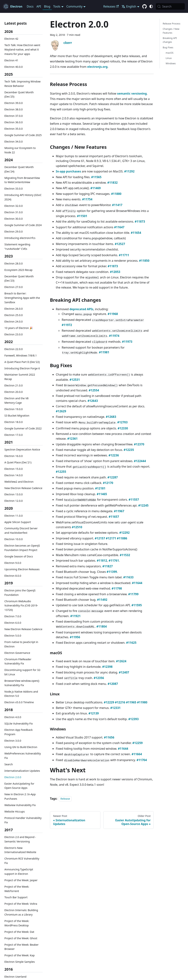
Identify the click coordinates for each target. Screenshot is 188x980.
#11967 (119, 511)
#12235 (129, 450)
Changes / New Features (171, 31)
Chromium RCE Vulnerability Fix (22, 861)
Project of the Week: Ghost (21, 938)
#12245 (143, 505)
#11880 (116, 194)
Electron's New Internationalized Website (20, 850)
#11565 (96, 177)
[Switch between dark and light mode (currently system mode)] (151, 6)
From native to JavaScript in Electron (21, 644)
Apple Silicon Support (18, 522)
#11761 (114, 561)
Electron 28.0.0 (14, 263)
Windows (171, 63)
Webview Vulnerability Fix (20, 805)
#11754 (87, 199)
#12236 (114, 455)
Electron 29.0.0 (14, 232)
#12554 (94, 390)
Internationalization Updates (22, 771)
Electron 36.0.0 (14, 122)
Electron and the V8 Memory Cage (16, 400)
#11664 (137, 754)
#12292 (124, 533)
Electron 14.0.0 (14, 475)
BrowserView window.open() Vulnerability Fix (22, 683)
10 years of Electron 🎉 (19, 328)
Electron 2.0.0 (13, 777)
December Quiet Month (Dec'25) (19, 94)
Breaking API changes (170, 40)
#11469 (95, 188)
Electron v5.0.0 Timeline (19, 702)
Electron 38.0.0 (14, 109)
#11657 (114, 517)
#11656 (109, 737)
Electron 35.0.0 (14, 129)
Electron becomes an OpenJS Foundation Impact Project (22, 548)
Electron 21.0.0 (14, 385)
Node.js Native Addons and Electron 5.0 (21, 694)
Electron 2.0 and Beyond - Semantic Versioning (20, 839)
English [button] (129, 6)
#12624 (121, 661)
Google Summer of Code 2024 (23, 225)
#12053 (115, 272)
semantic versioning (132, 93)
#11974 (114, 336)
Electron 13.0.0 (14, 494)
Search (9, 764)
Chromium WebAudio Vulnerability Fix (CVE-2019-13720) (21, 606)
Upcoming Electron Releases (22, 569)
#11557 (134, 500)
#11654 (136, 233)
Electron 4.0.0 (13, 717)
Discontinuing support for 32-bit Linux (23, 672)
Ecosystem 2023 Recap (18, 270)
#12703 (122, 422)
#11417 (117, 205)
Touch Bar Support (16, 897)
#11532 (125, 555)
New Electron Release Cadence (23, 488)
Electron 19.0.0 (14, 409)
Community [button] (75, 6)
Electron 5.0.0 (13, 636)
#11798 (117, 588)
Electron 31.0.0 (14, 212)
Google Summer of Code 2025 (23, 135)
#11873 (140, 221)
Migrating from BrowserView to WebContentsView (22, 180)
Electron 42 (11, 39)
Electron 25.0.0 (14, 315)
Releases (111, 6)
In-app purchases (68, 171)
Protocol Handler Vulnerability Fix (23, 820)
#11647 (119, 227)
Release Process (171, 24)
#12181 (100, 488)
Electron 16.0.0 (14, 456)
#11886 (122, 538)
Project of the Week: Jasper (21, 880)
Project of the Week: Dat (19, 932)
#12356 (99, 678)
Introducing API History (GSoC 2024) (23, 197)
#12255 (61, 472)
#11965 (131, 702)
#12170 (108, 483)
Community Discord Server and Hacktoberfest (21, 530)
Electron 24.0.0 (14, 321)
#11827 (108, 566)
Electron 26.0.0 (14, 309)
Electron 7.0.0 (13, 616)
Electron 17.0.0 (14, 435)
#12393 (133, 719)
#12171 (111, 538)
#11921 (75, 616)
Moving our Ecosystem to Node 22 (20, 150)
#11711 (124, 255)
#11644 (137, 583)
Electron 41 (11, 60)
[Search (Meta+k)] (170, 6)
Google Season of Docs (19, 556)
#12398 (107, 667)
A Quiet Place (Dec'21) (18, 462)
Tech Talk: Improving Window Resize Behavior (22, 84)
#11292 (129, 171)
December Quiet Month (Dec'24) (19, 169)
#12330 (123, 428)
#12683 (111, 417)
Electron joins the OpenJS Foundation (20, 593)
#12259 (138, 743)
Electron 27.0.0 (14, 287)
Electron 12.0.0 (14, 501)
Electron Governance (17, 653)
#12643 (93, 401)
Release (65, 799)
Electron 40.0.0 (14, 67)
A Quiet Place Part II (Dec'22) (22, 362)
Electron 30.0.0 (14, 219)
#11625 (131, 643)
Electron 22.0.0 (14, 349)
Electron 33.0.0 (14, 189)
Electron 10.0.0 (14, 539)
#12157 (100, 538)
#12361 (73, 439)
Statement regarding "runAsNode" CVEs (17, 247)
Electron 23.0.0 (14, 334)
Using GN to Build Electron (21, 747)
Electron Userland (15, 977)
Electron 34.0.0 (14, 142)
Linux (169, 58)
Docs (30, 6)
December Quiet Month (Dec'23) (19, 279)
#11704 (142, 760)
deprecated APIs (81, 309)
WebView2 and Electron (19, 482)
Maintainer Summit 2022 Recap (20, 377)
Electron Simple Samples (20, 962)
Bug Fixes (168, 47)
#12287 (113, 477)
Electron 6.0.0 (13, 623)
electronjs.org (97, 67)
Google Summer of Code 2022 (23, 428)
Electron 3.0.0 (13, 741)
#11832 (113, 183)
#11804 (102, 626)
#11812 (102, 561)
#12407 (124, 672)
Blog (47, 6)
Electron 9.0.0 (13, 563)
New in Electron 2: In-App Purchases (20, 796)
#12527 (120, 244)
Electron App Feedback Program (19, 732)
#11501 (82, 216)
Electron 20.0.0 (14, 392)
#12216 (120, 702)
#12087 (113, 684)
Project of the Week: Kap (20, 955)
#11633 (128, 577)
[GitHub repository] (144, 7)
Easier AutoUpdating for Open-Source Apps (19, 786)
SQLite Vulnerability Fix (19, 724)
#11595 (137, 605)
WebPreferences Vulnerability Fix (23, 756)
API (39, 6)
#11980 (142, 702)
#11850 (144, 261)
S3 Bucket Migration (17, 416)
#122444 (140, 461)
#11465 (102, 494)
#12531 (75, 380)
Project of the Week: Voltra (21, 904)
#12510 (77, 527)
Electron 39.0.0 (14, 103)
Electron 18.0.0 (14, 422)
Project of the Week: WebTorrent (17, 889)
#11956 (75, 637)
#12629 (61, 411)
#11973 (127, 342)
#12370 (139, 444)
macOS (169, 53)
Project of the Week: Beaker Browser (21, 947)
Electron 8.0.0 (13, 576)
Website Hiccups (15, 811)
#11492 (102, 600)
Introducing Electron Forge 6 (22, 368)
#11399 (112, 572)
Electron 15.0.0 (14, 469)
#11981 (104, 352)
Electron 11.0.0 (14, 516)
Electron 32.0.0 (14, 206)
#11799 (133, 594)
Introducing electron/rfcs (20, 238)
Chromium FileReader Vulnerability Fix (18, 661)
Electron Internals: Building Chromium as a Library (21, 912)
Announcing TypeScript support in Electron (19, 872)
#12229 (109, 702)
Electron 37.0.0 (14, 116)
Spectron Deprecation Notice (22, 450)
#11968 (113, 314)
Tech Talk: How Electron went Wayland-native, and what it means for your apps (22, 49)
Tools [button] (57, 6)
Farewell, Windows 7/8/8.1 (21, 355)
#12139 (94, 713)
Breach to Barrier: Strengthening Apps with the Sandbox (22, 298)
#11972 (67, 325)
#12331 (115, 708)
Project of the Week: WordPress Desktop (17, 923)
